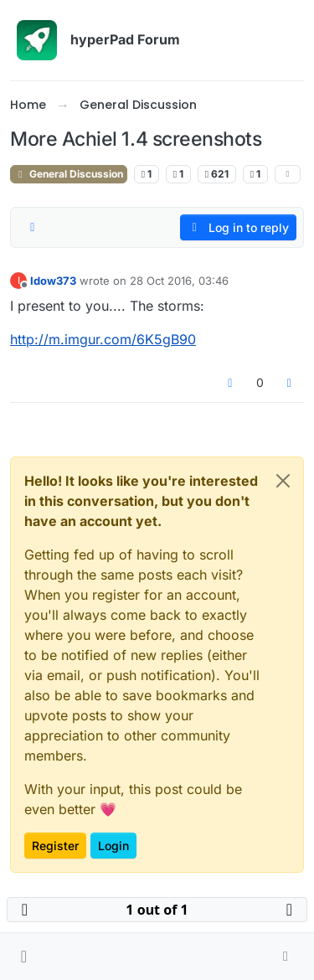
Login (113, 846)
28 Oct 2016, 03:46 (179, 281)
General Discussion (69, 174)
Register (55, 846)
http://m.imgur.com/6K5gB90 (103, 339)
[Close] (283, 481)
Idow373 (53, 281)
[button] (24, 957)
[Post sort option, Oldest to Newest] (33, 228)
